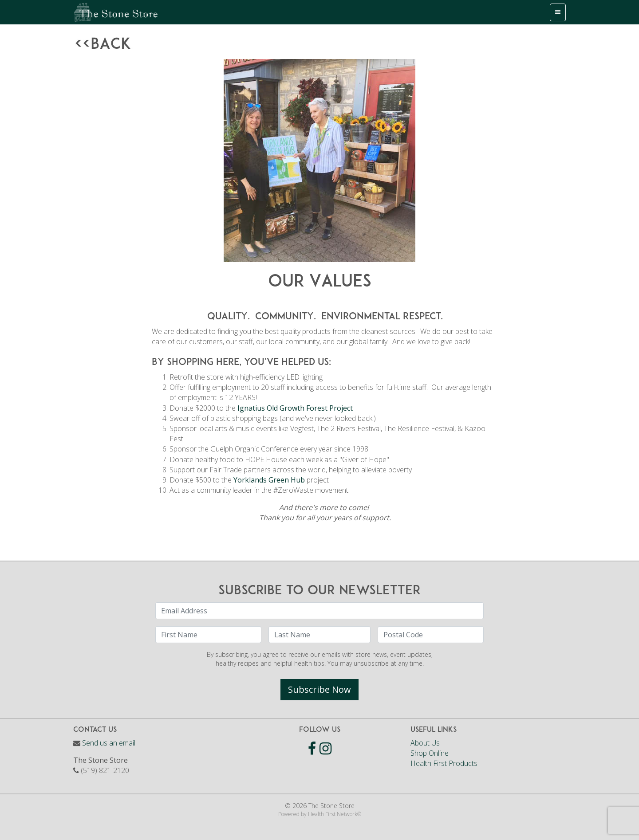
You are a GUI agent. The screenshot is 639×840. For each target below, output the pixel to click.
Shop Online (430, 753)
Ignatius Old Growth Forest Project (295, 408)
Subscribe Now (319, 689)
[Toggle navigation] (558, 12)
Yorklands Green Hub (269, 480)
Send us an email (109, 743)
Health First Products (444, 763)
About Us (425, 743)
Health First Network (333, 814)
